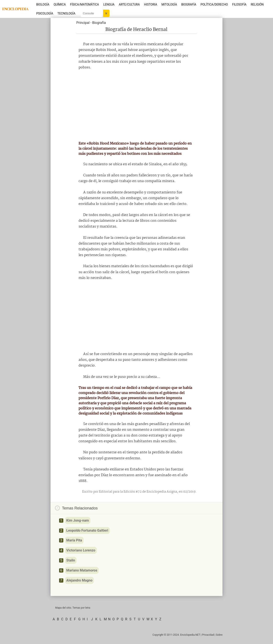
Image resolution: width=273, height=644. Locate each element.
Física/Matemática (84, 4)
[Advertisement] (136, 106)
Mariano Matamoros (82, 570)
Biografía (189, 4)
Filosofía (239, 4)
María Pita (74, 540)
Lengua (109, 4)
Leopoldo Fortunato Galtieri (87, 530)
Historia (151, 4)
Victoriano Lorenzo (81, 550)
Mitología (169, 4)
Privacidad (208, 635)
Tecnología (66, 13)
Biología (43, 4)
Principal (83, 23)
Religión (257, 4)
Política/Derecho (214, 4)
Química (60, 4)
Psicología (45, 13)
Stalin (71, 560)
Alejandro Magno (79, 580)
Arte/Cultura (129, 4)
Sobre (219, 635)
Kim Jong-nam (78, 520)
